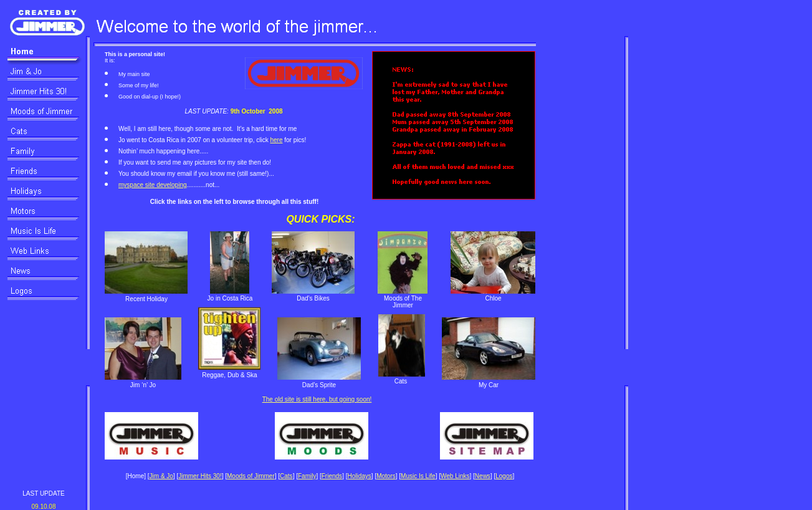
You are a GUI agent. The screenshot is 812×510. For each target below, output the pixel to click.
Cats (286, 476)
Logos (504, 476)
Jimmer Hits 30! (200, 476)
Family (307, 476)
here (276, 140)
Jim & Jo (161, 476)
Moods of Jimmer (251, 476)
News (483, 476)
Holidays (359, 476)
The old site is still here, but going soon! (317, 399)
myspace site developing (153, 185)
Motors (386, 476)
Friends (332, 476)
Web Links (455, 476)
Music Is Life (418, 476)
